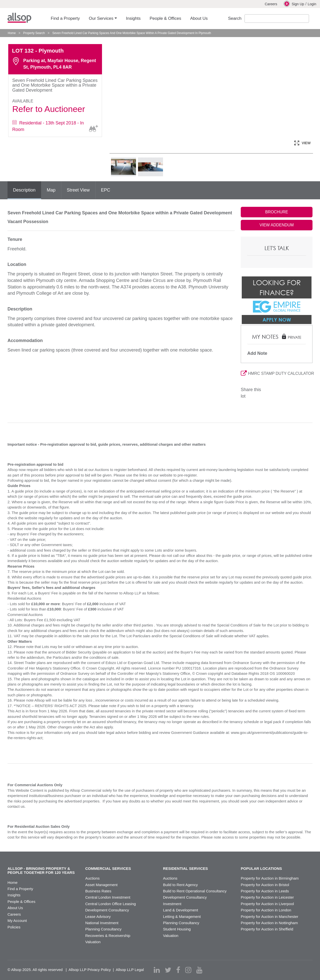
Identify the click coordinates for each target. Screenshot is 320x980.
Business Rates (98, 891)
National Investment (102, 923)
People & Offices (21, 902)
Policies (14, 927)
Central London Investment (108, 897)
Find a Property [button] (65, 18)
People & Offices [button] (165, 18)
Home (12, 33)
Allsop (19, 18)
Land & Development (180, 910)
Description (24, 190)
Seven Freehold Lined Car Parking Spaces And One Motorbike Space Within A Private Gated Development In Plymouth (132, 33)
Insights (14, 895)
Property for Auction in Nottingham (269, 923)
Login (312, 4)
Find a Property (20, 889)
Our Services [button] (101, 18)
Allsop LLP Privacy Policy (90, 970)
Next (310, 89)
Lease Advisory (98, 917)
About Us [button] (199, 18)
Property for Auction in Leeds (265, 891)
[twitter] (168, 970)
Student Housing (177, 929)
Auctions (92, 878)
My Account (17, 921)
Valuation (93, 942)
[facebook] (178, 970)
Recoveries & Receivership (108, 936)
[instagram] (188, 970)
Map (51, 190)
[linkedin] (157, 970)
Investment (172, 904)
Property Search (34, 33)
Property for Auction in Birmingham (270, 878)
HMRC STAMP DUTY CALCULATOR (277, 373)
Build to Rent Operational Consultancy (195, 891)
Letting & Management (182, 917)
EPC (106, 190)
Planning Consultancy (103, 929)
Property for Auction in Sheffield (267, 929)
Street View (78, 190)
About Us (15, 908)
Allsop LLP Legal (130, 970)
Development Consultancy (107, 910)
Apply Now (277, 319)
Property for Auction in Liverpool (267, 904)
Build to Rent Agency (180, 885)
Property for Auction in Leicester (267, 897)
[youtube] (199, 970)
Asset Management (101, 885)
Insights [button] (133, 18)
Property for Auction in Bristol (265, 885)
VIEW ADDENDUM (277, 225)
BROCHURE (277, 212)
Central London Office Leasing (110, 904)
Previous (118, 89)
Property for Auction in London (266, 910)
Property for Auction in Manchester (269, 917)
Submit (313, 19)
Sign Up (294, 4)
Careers (271, 4)
